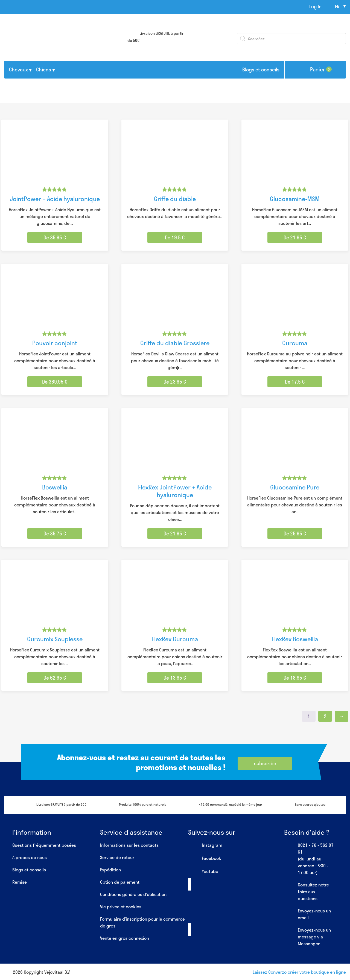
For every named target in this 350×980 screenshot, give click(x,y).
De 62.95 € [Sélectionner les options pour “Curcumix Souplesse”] (55, 678)
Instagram (205, 845)
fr (337, 6)
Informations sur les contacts (129, 845)
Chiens (44, 69)
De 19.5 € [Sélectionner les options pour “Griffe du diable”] (175, 237)
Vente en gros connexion (125, 938)
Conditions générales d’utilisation (133, 894)
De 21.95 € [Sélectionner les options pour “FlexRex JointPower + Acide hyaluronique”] (175, 534)
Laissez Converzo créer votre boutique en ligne (299, 972)
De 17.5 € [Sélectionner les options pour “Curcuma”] (295, 382)
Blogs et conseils (261, 69)
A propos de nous (30, 857)
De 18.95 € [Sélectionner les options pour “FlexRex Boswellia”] (295, 678)
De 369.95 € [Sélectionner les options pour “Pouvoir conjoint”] (55, 382)
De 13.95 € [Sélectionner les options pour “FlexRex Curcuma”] (175, 678)
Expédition (110, 870)
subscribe (265, 763)
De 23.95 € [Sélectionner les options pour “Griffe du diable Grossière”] (175, 382)
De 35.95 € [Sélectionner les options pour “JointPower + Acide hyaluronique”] (55, 237)
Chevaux (18, 69)
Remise (20, 882)
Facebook (205, 859)
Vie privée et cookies (121, 907)
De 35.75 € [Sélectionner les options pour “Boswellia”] (55, 534)
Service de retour (117, 857)
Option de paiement (120, 882)
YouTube (203, 872)
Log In (315, 6)
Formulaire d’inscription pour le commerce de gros (142, 922)
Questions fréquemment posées (44, 845)
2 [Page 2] (325, 716)
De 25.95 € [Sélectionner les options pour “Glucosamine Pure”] (295, 534)
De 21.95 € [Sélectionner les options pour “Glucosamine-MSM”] (295, 237)
